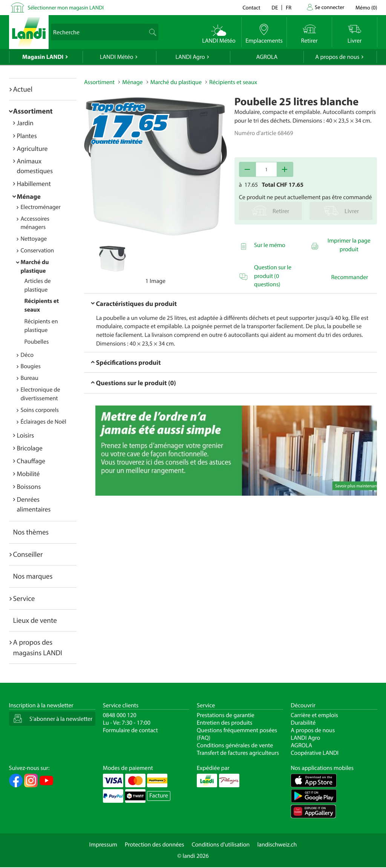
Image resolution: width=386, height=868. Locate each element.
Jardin (25, 123)
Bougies (31, 366)
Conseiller (28, 554)
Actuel (23, 89)
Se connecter (329, 7)
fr (289, 7)
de (275, 7)
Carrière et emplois (314, 715)
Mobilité (28, 474)
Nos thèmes (31, 532)
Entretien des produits (224, 723)
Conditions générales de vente (235, 745)
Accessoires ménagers (35, 223)
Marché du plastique (176, 82)
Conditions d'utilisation (221, 845)
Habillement (34, 184)
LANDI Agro (190, 57)
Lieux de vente (35, 620)
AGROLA (267, 57)
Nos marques (33, 576)
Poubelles (37, 342)
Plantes (27, 136)
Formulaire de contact (130, 730)
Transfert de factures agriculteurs (238, 753)
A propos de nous (337, 57)
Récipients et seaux (233, 82)
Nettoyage (34, 239)
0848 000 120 (120, 715)
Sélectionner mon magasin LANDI (66, 7)
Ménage (29, 196)
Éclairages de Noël (44, 422)
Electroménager (41, 207)
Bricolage (30, 448)
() (366, 7)
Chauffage (31, 461)
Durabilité (303, 723)
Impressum (103, 845)
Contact (251, 7)
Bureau (30, 378)
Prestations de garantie (226, 715)
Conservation (38, 250)
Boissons (29, 486)
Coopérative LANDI (315, 753)
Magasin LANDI (43, 57)
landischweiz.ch (277, 845)
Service (24, 598)
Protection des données (155, 845)
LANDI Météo (117, 57)
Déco (27, 355)
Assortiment (33, 111)
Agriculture (32, 148)
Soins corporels (40, 410)
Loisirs (26, 435)
